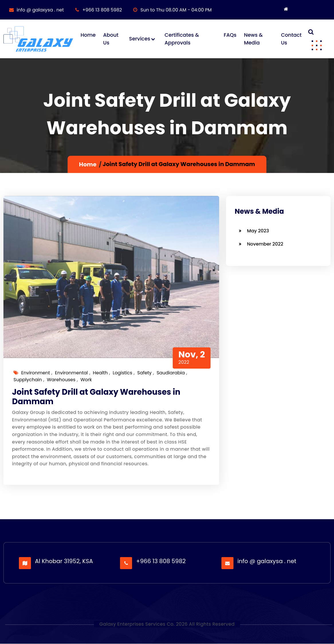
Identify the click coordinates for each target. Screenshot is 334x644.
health (100, 373)
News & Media (253, 39)
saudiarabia (171, 373)
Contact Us (291, 39)
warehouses (61, 380)
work (86, 380)
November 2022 (265, 244)
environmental (71, 373)
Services (140, 39)
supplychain (28, 380)
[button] (317, 45)
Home (88, 35)
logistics (122, 373)
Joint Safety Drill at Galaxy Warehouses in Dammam (97, 397)
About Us (111, 39)
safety (144, 373)
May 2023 (258, 231)
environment (36, 373)
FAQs (230, 35)
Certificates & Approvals (182, 39)
